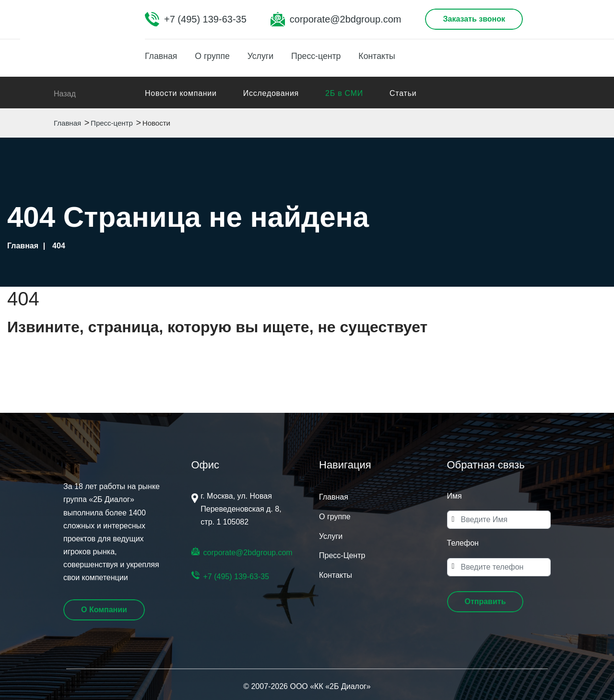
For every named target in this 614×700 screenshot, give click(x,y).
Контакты (386, 56)
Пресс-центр (323, 56)
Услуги (265, 56)
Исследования (271, 93)
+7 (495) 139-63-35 (205, 19)
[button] (485, 602)
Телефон (463, 543)
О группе (215, 56)
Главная (161, 56)
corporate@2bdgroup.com (346, 19)
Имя (455, 496)
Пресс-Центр (342, 555)
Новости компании (181, 93)
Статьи (403, 93)
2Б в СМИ (344, 93)
